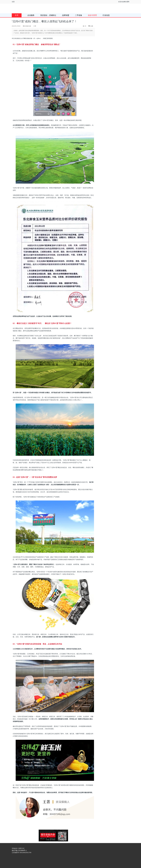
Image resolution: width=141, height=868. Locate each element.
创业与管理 (92, 15)
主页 (17, 15)
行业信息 (106, 15)
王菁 (35, 26)
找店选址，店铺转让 (48, 15)
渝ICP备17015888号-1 (19, 850)
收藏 (91, 26)
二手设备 (79, 15)
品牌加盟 (66, 15)
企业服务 (31, 15)
